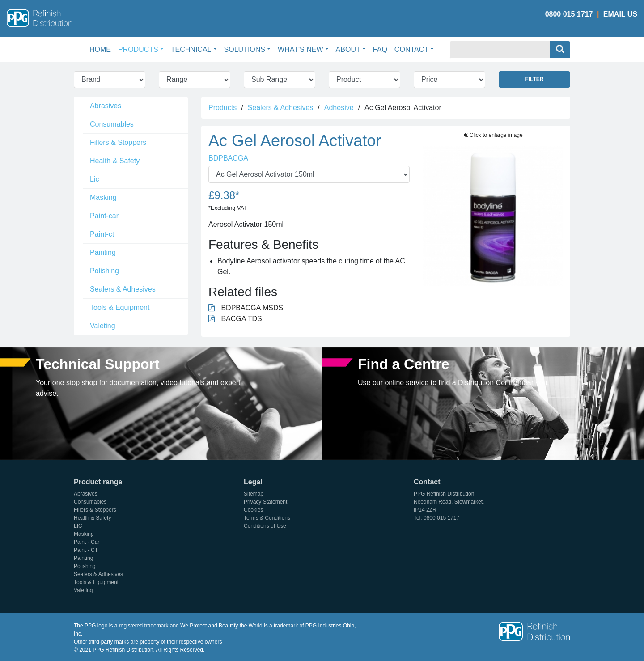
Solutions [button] (245, 49)
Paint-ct (102, 234)
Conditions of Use (265, 526)
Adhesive (339, 108)
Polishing (104, 271)
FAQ (380, 49)
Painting (103, 252)
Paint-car (104, 216)
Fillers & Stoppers (118, 142)
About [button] (348, 49)
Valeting (103, 326)
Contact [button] (411, 49)
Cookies (253, 510)
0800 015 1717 (569, 14)
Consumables (112, 124)
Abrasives (106, 106)
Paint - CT (86, 550)
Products (222, 108)
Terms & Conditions (267, 518)
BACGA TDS (235, 319)
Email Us (620, 14)
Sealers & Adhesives (123, 289)
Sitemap (254, 494)
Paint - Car (87, 542)
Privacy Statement (265, 502)
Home (102, 49)
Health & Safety (115, 161)
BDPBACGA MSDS (246, 308)
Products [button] (138, 49)
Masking (103, 197)
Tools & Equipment (120, 307)
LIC (78, 526)
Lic (94, 179)
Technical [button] (191, 49)
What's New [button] (300, 49)
